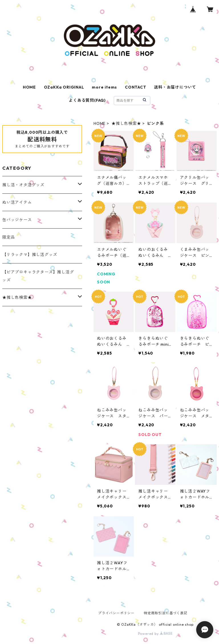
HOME (29, 87)
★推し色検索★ (126, 123)
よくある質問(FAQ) (87, 100)
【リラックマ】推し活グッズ (30, 255)
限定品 (9, 237)
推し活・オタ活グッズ (23, 185)
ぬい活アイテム (17, 202)
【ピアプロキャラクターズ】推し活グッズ (38, 276)
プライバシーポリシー (116, 613)
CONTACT (136, 87)
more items (104, 87)
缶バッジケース (17, 220)
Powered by (155, 634)
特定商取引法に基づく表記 (166, 613)
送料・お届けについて (175, 87)
